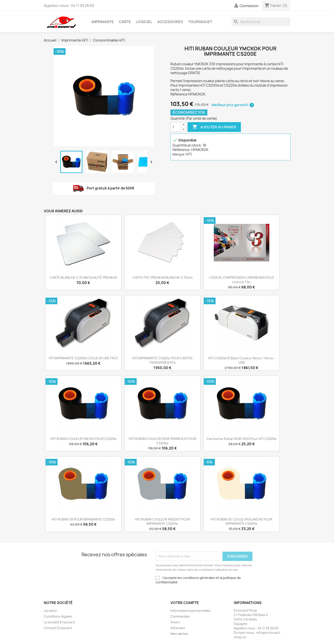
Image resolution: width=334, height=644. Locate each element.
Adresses (178, 628)
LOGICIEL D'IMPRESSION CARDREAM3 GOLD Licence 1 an (242, 280)
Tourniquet (200, 22)
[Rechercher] (261, 22)
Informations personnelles (191, 611)
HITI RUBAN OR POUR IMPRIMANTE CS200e (83, 519)
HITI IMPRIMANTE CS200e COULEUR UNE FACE (83, 358)
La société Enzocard (59, 622)
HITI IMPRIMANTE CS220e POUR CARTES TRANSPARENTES (162, 360)
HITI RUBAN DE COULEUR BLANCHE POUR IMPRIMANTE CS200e (241, 522)
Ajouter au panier (214, 127)
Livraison (50, 611)
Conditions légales (58, 616)
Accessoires (170, 22)
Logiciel (144, 22)
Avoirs (175, 622)
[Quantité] (176, 127)
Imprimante (103, 22)
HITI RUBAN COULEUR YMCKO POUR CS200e (83, 439)
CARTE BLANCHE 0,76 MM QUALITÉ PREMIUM (83, 277)
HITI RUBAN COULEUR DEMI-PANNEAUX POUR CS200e (162, 441)
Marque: (179, 154)
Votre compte (185, 603)
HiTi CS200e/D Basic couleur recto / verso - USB (242, 360)
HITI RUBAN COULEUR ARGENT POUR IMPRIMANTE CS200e (162, 522)
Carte (125, 22)
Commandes (180, 616)
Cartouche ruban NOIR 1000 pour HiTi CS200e (242, 439)
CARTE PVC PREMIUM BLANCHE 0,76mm (162, 277)
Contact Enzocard (58, 628)
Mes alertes (179, 634)
